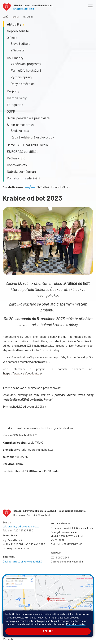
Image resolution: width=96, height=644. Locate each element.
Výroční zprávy (21, 77)
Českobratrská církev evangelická (22, 561)
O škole (12, 38)
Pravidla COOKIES (26, 635)
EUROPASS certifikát (22, 151)
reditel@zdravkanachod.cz (18, 548)
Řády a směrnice (23, 84)
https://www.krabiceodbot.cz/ (23, 373)
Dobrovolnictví (17, 165)
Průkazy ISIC (16, 158)
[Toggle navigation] (90, 6)
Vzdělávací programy (26, 64)
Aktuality (28, 17)
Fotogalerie (15, 105)
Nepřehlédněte (18, 31)
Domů (5, 17)
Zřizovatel (18, 50)
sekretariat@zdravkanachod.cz (33, 449)
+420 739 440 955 (35, 544)
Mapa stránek (56, 632)
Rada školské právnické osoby (32, 137)
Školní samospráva (20, 125)
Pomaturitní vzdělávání (23, 178)
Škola (15, 17)
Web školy (8, 639)
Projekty (13, 91)
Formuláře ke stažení (26, 70)
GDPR (11, 111)
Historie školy (17, 98)
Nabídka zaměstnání (22, 171)
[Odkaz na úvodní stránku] (28, 6)
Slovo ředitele (20, 43)
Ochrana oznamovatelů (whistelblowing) (64, 635)
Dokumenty (15, 58)
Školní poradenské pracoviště (28, 118)
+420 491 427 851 (13, 544)
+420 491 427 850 (23, 530)
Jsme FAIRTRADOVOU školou (28, 145)
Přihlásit (69, 632)
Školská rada (20, 130)
